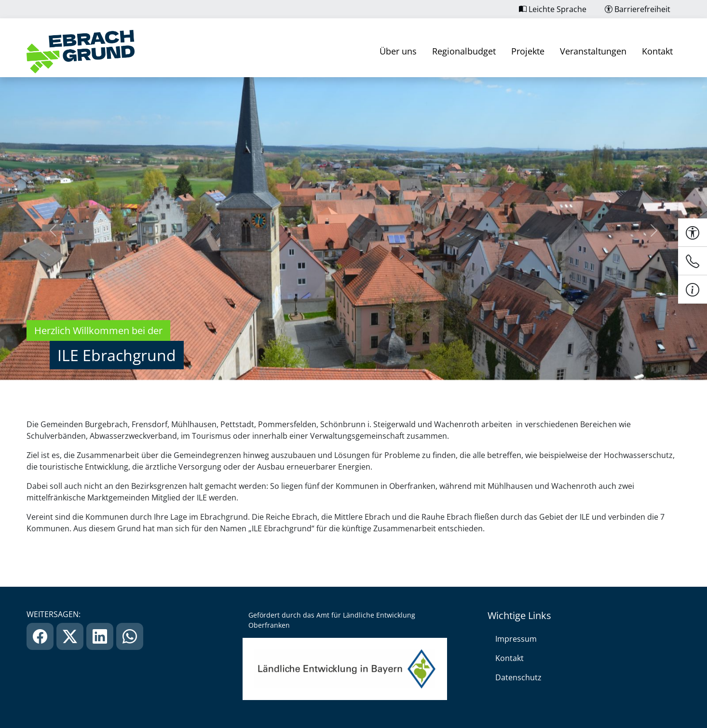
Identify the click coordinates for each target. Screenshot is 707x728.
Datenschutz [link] (518, 677)
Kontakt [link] (657, 51)
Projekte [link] (528, 51)
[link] (81, 52)
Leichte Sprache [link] (553, 9)
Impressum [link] (516, 639)
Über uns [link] (398, 51)
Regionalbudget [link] (464, 51)
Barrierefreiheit (638, 9)
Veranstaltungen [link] (593, 51)
